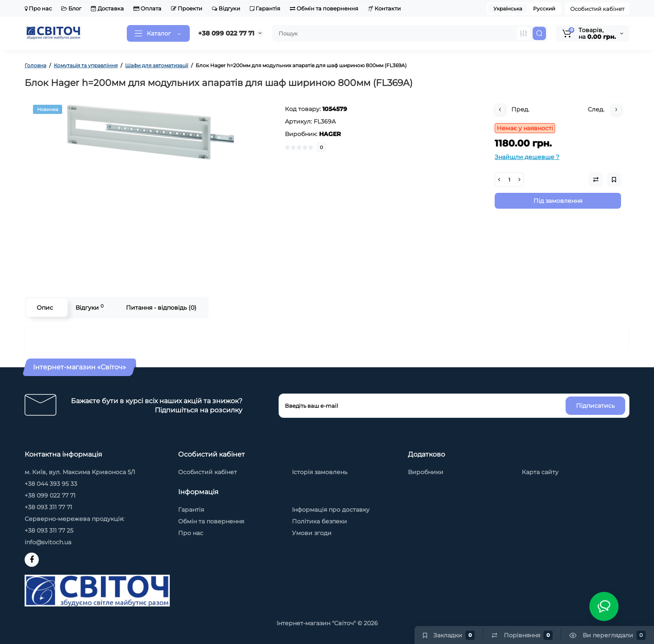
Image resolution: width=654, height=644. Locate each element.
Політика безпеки (319, 521)
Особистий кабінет (597, 9)
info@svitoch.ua (48, 542)
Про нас (38, 8)
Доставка (107, 8)
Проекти (187, 8)
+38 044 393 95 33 (51, 484)
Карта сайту (540, 472)
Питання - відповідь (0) (161, 308)
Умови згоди (312, 533)
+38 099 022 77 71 (226, 33)
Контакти (384, 8)
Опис (45, 308)
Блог (71, 8)
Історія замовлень (320, 472)
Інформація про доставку (331, 510)
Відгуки (226, 8)
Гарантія (265, 8)
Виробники (426, 472)
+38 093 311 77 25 (49, 530)
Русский (544, 9)
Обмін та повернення (324, 8)
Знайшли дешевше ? (527, 157)
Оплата (147, 8)
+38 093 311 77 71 (48, 507)
